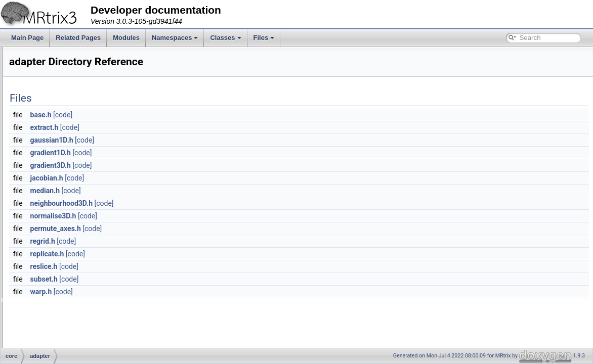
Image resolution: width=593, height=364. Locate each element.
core (39, 191)
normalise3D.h (180, 216)
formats (52, 280)
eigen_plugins (60, 236)
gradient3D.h (177, 165)
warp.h (168, 292)
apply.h (51, 347)
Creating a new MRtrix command (61, 124)
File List (36, 180)
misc (48, 325)
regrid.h (169, 241)
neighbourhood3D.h (188, 203)
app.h (49, 336)
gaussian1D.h (178, 140)
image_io (54, 291)
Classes (225, 38)
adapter (52, 202)
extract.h (171, 127)
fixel (47, 269)
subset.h (171, 279)
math (48, 313)
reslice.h (171, 266)
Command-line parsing (48, 58)
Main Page (27, 38)
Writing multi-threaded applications (64, 113)
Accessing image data (47, 91)
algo (47, 213)
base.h (167, 115)
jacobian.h (173, 178)
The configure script (44, 69)
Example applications (46, 80)
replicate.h (174, 254)
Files (264, 38)
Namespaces (175, 38)
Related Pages (78, 38)
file (45, 247)
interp (49, 302)
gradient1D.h (177, 153)
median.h (172, 191)
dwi (46, 224)
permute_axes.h (182, 229)
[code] (189, 115)
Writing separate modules (52, 102)
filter (47, 258)
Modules (126, 38)
